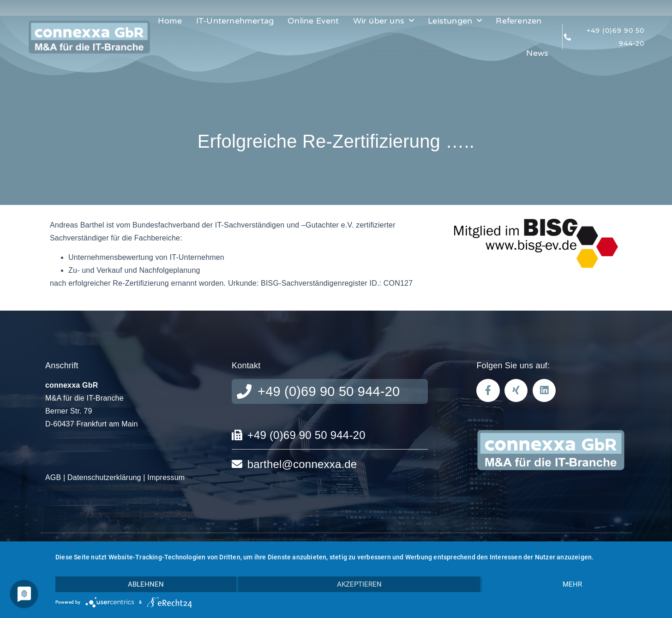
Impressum (166, 477)
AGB (53, 477)
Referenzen (519, 21)
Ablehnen (146, 584)
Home (170, 21)
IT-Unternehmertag (235, 21)
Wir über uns (384, 21)
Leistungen (455, 21)
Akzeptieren (359, 584)
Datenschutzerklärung (104, 477)
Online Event (313, 21)
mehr (572, 584)
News (537, 53)
